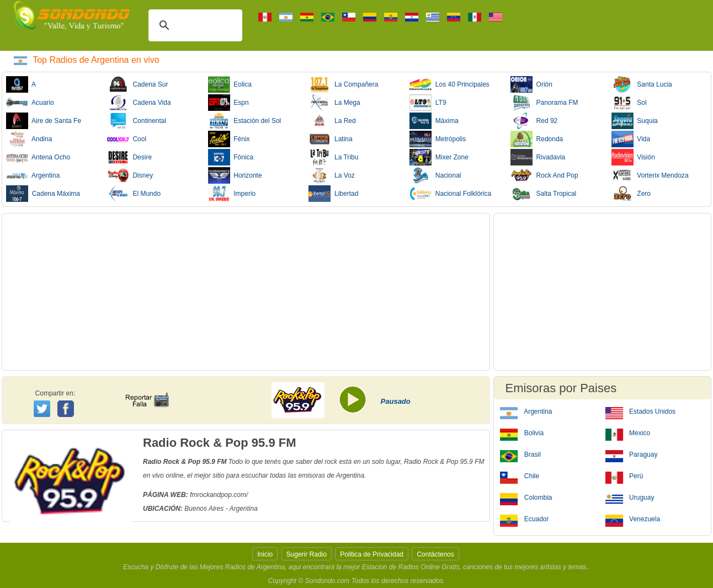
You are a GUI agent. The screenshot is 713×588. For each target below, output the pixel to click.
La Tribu (333, 157)
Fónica (231, 157)
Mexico (628, 432)
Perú (624, 475)
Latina (330, 139)
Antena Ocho (38, 157)
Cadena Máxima (43, 194)
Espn (228, 103)
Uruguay (630, 497)
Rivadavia (538, 157)
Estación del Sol (245, 121)
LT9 (428, 103)
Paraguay (632, 454)
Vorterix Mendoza (650, 175)
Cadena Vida (139, 103)
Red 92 (534, 121)
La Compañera (343, 84)
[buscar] (194, 25)
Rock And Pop (544, 175)
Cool (127, 139)
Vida (631, 139)
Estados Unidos (640, 411)
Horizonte (235, 175)
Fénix (229, 139)
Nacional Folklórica (450, 194)
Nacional (435, 175)
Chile (520, 475)
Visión (633, 157)
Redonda (537, 139)
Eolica (230, 84)
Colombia (526, 497)
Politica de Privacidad (372, 554)
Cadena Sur (138, 84)
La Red (332, 121)
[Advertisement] (246, 292)
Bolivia (522, 432)
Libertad (333, 194)
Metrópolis (438, 139)
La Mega (334, 103)
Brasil (520, 454)
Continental (137, 121)
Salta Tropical (543, 194)
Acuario (30, 103)
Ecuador (524, 518)
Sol (629, 103)
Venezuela (633, 518)
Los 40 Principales (449, 84)
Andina (29, 139)
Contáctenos (435, 554)
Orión (531, 84)
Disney (130, 175)
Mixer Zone (439, 157)
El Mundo (134, 194)
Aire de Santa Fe (44, 121)
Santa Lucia (642, 84)
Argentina (33, 175)
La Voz (331, 175)
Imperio (232, 194)
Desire (129, 157)
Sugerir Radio (307, 554)
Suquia (635, 121)
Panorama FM (544, 103)
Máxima (434, 121)
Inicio (265, 554)
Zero (631, 194)
